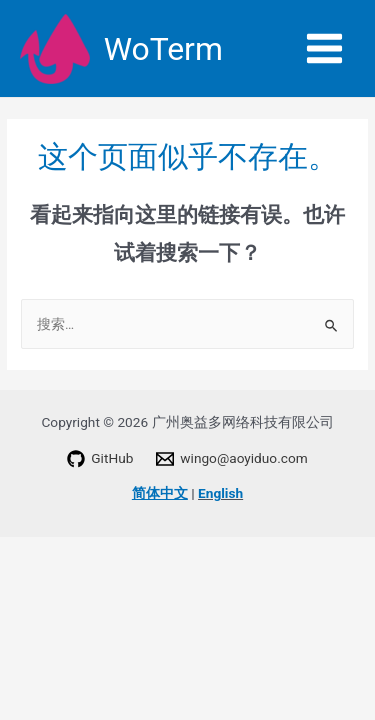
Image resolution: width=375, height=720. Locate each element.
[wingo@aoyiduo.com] (232, 459)
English (220, 493)
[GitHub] (100, 459)
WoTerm (163, 49)
